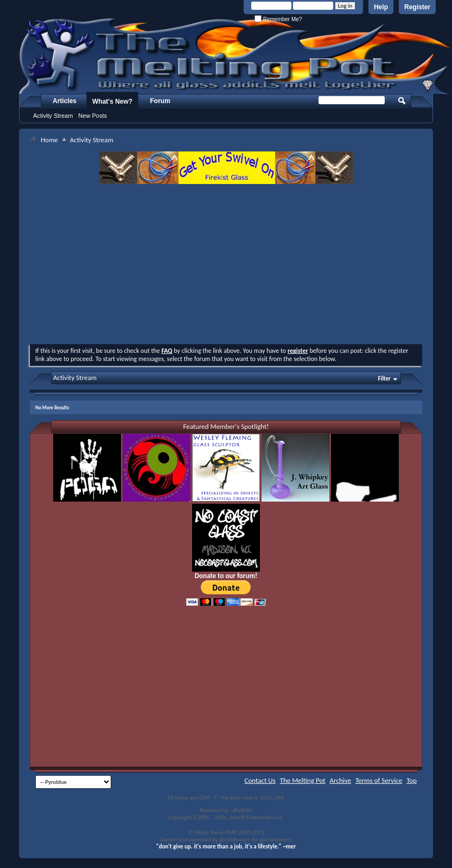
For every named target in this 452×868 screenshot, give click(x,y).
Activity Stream (53, 116)
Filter (384, 379)
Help (381, 7)
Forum (160, 101)
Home (49, 140)
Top (412, 780)
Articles (65, 101)
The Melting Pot (303, 780)
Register (417, 7)
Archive (340, 780)
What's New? (112, 102)
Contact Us (260, 780)
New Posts (93, 116)
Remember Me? (278, 19)
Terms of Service (379, 780)
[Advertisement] (226, 265)
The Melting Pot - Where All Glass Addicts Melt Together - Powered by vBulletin (235, 56)
